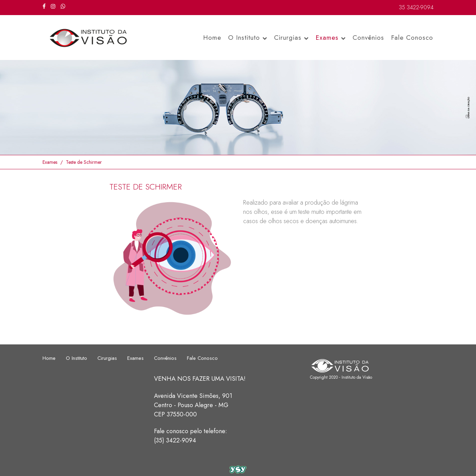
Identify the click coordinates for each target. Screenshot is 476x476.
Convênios (368, 38)
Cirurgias (291, 38)
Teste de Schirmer (84, 162)
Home (212, 38)
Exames (331, 38)
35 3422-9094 (416, 7)
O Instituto (248, 38)
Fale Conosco (412, 38)
